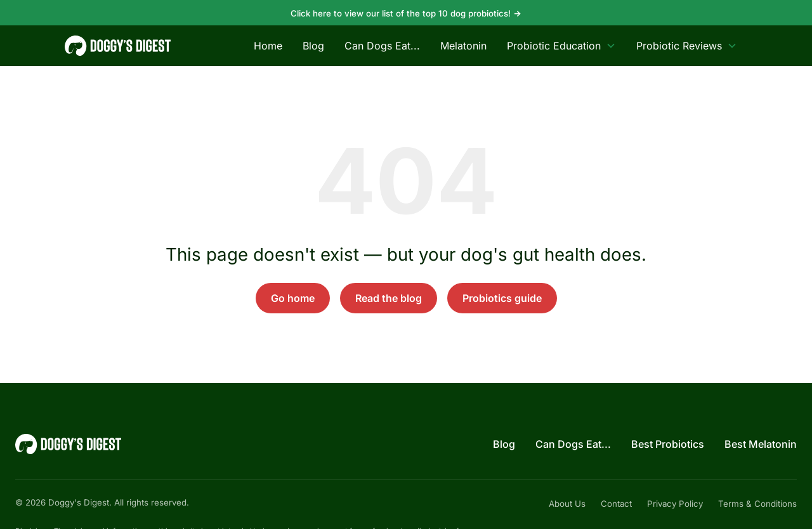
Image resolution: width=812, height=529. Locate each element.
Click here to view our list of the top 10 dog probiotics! (406, 13)
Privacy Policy (675, 504)
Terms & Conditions (757, 504)
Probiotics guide (502, 298)
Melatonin (463, 46)
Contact (616, 504)
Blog (313, 46)
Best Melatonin (761, 444)
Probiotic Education (561, 46)
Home (268, 46)
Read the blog (389, 298)
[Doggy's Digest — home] (118, 46)
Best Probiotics (668, 444)
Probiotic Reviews (687, 46)
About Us (567, 504)
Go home (293, 298)
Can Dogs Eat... (382, 46)
